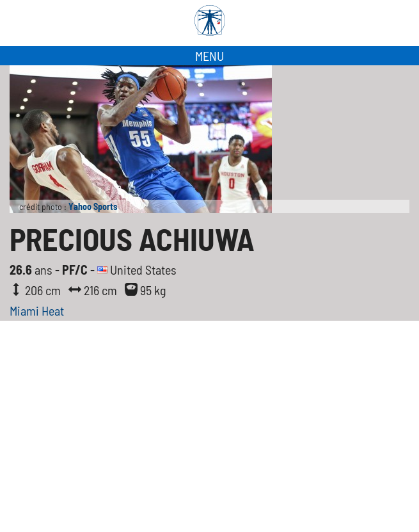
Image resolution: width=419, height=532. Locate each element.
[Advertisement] (209, 436)
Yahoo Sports (93, 206)
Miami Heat (37, 310)
